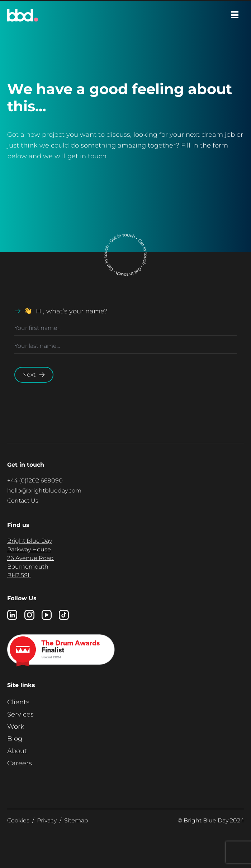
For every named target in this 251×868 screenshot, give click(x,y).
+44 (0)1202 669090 (35, 480)
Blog (15, 739)
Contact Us (23, 501)
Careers (20, 763)
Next (34, 375)
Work (16, 727)
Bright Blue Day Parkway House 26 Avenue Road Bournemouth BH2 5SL (30, 558)
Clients (18, 702)
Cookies (18, 820)
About (17, 751)
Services (20, 714)
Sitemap (76, 820)
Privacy (47, 820)
